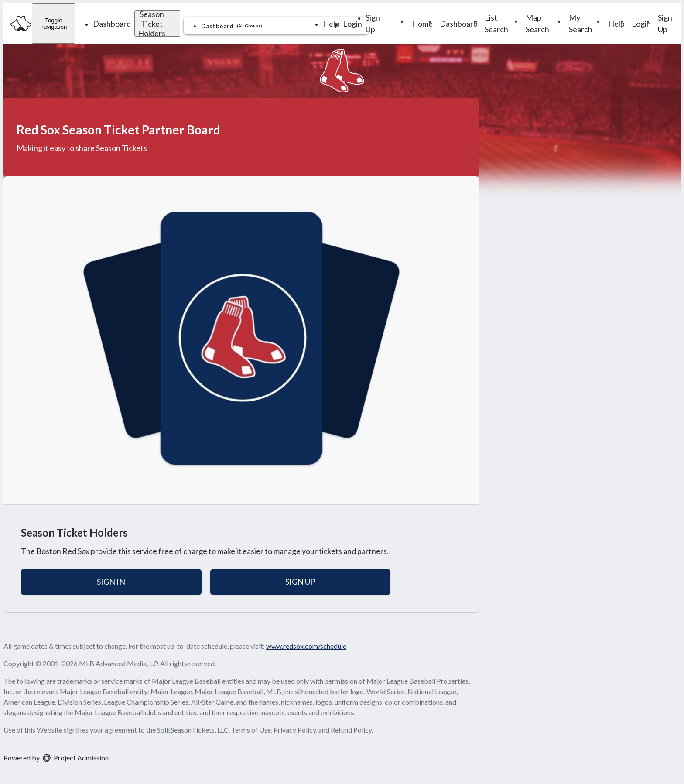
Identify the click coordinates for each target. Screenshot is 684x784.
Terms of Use (251, 730)
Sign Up (373, 23)
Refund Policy (351, 730)
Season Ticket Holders (152, 24)
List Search (496, 23)
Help (331, 24)
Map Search (537, 23)
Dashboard (112, 24)
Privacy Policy (295, 730)
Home (422, 24)
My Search (581, 23)
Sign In (111, 582)
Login (352, 24)
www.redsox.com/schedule (306, 646)
